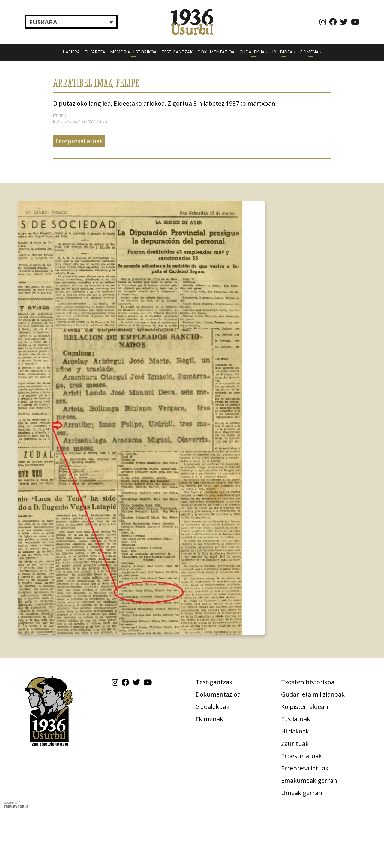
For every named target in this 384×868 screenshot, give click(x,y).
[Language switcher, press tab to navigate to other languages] (71, 22)
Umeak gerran (302, 793)
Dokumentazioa (216, 52)
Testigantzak (177, 52)
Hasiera (71, 52)
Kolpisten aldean (305, 707)
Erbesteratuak (301, 756)
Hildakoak (295, 731)
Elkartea (95, 52)
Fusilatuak (296, 719)
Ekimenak (311, 52)
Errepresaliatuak (79, 141)
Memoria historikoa (133, 52)
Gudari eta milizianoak (313, 694)
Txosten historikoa (308, 682)
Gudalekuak (253, 52)
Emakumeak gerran (309, 780)
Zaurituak (295, 744)
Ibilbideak (284, 52)
